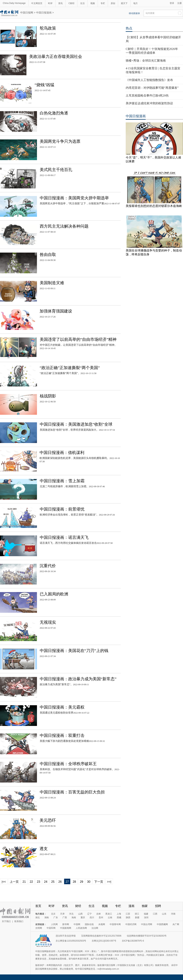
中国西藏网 (162, 924)
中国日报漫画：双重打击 (62, 735)
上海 (119, 914)
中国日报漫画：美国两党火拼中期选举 (74, 198)
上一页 (14, 882)
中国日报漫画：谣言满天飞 (64, 537)
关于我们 (6, 921)
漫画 (131, 906)
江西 (155, 914)
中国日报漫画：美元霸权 (62, 707)
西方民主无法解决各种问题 (64, 226)
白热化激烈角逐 (54, 113)
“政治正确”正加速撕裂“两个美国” (70, 368)
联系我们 (19, 921)
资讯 (60, 3)
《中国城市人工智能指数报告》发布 (149, 80)
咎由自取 (48, 255)
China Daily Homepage (14, 3)
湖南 (47, 918)
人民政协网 (81, 928)
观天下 (124, 3)
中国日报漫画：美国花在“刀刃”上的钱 (74, 651)
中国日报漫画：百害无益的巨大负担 (72, 792)
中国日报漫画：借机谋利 (62, 453)
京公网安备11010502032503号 (71, 941)
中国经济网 (131, 924)
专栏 (103, 3)
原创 (113, 3)
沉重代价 (48, 566)
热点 (129, 28)
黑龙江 (109, 914)
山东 (164, 914)
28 (74, 882)
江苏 (128, 914)
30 (89, 882)
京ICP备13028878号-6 (133, 941)
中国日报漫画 (44, 13)
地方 (135, 3)
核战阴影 (48, 396)
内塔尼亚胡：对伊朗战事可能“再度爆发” (152, 88)
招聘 (158, 906)
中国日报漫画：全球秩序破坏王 (68, 764)
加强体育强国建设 (56, 311)
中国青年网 (115, 924)
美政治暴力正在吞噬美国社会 (56, 56)
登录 (172, 3)
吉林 (99, 914)
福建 (146, 914)
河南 (173, 914)
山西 (80, 914)
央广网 (176, 924)
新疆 (137, 918)
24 (46, 882)
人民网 (54, 924)
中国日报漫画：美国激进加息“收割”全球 (76, 424)
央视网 (102, 924)
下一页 (99, 882)
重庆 (83, 918)
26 (60, 882)
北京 (53, 914)
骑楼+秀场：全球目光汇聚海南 (146, 61)
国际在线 (89, 924)
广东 (56, 918)
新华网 (66, 924)
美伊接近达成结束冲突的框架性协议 (149, 103)
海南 (74, 918)
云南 (110, 918)
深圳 (146, 918)
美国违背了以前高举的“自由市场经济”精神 (78, 339)
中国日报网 (27, 13)
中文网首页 (37, 3)
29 (82, 882)
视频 (93, 3)
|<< (4, 882)
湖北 (38, 918)
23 (38, 882)
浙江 (137, 914)
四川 (92, 918)
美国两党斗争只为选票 (60, 141)
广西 (65, 918)
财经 (78, 906)
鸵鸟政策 (48, 28)
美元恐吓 (48, 820)
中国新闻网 (66, 928)
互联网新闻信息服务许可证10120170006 (101, 936)
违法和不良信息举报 (66, 936)
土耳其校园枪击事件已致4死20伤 (147, 96)
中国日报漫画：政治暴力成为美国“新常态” (78, 679)
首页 (38, 906)
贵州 (101, 918)
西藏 (119, 918)
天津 (62, 914)
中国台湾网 (147, 924)
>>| (109, 882)
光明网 (39, 928)
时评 (50, 3)
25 (53, 882)
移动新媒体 (134, 13)
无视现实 (48, 622)
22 (31, 882)
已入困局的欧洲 (54, 594)
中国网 (77, 924)
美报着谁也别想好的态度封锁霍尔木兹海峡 (154, 206)
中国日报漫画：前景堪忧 (62, 509)
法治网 (95, 928)
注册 (179, 3)
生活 (82, 3)
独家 (145, 906)
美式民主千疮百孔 (56, 170)
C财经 (71, 3)
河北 (71, 914)
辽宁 (89, 914)
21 (24, 882)
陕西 (128, 918)
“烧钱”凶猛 (45, 85)
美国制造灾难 (52, 283)
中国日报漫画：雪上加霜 (62, 481)
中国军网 (51, 928)
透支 (44, 849)
